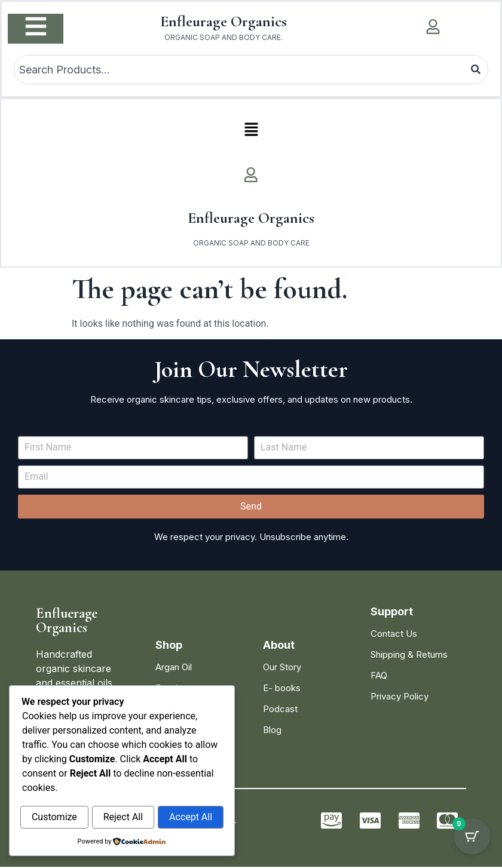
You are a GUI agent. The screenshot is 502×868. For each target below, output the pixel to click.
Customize (54, 818)
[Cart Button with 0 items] (472, 838)
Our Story (282, 668)
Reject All (123, 818)
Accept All (191, 818)
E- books (282, 689)
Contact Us (394, 635)
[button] (251, 131)
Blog (272, 731)
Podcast (280, 710)
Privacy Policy (400, 697)
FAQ (379, 677)
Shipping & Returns (409, 656)
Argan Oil (174, 668)
